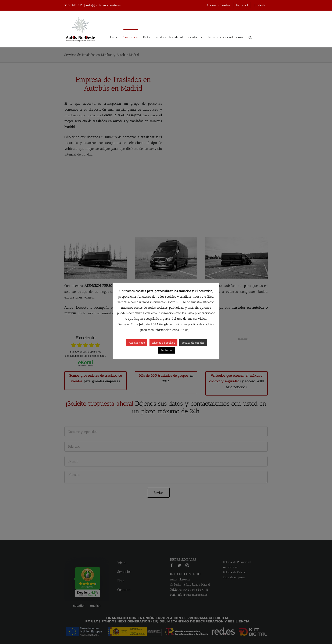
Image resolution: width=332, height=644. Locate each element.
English (259, 5)
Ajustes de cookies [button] (163, 343)
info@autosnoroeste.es (103, 5)
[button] (250, 37)
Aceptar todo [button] (137, 343)
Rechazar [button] (167, 350)
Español (242, 5)
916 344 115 (74, 5)
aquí (188, 330)
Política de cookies (193, 343)
